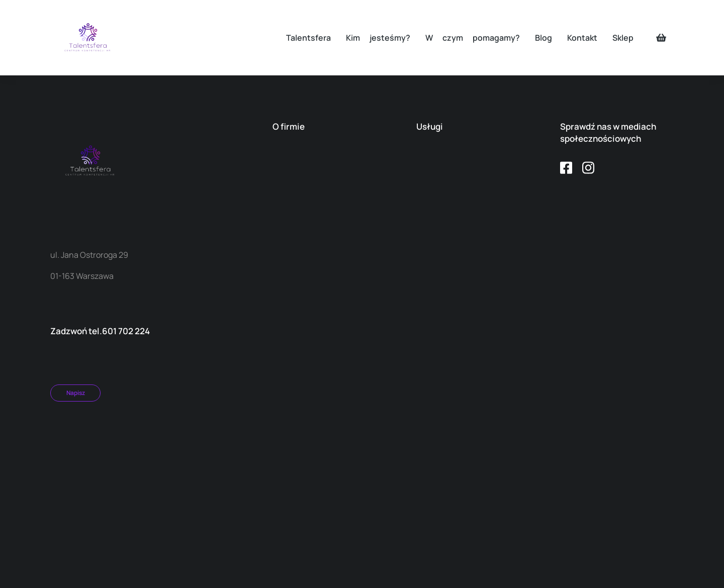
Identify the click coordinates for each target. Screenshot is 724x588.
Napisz (76, 393)
